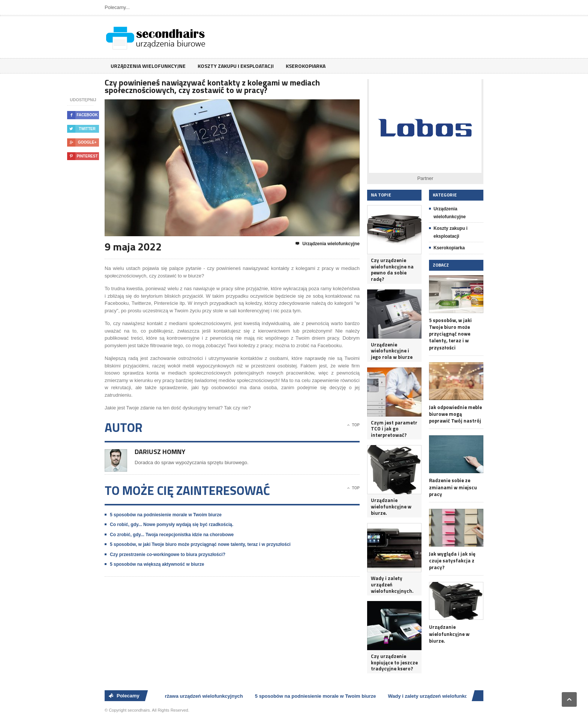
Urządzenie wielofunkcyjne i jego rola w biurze (392, 351)
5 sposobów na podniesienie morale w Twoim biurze (166, 515)
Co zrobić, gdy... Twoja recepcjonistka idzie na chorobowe (172, 535)
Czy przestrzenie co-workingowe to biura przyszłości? (168, 555)
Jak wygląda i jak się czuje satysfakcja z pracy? (452, 561)
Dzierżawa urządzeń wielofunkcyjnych (201, 696)
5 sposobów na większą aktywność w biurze (157, 564)
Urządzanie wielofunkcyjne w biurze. (391, 507)
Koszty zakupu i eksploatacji (236, 66)
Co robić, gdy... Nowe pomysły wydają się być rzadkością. (172, 525)
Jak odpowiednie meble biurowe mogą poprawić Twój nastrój (455, 414)
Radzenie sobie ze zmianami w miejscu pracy (453, 487)
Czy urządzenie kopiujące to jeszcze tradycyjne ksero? (394, 663)
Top (353, 425)
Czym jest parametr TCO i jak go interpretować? (394, 429)
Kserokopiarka (306, 66)
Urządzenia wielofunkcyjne (148, 66)
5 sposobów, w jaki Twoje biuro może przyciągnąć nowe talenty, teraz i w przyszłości (200, 544)
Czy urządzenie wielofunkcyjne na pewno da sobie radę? (392, 270)
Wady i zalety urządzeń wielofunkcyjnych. (392, 585)
